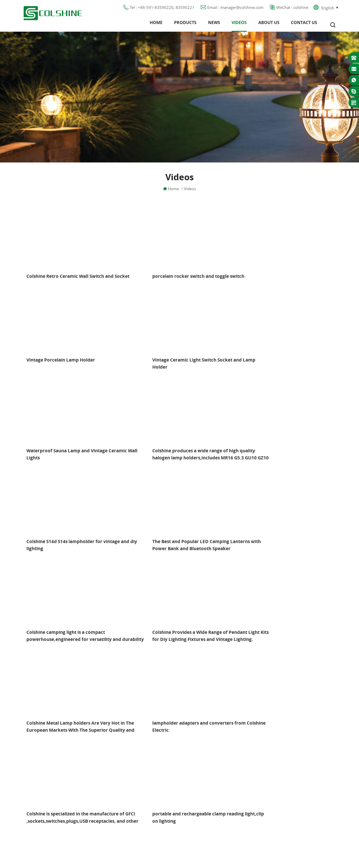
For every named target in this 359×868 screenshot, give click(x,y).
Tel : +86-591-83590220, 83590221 (162, 9)
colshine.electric (289, 775)
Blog (128, 769)
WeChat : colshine (292, 9)
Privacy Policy (137, 779)
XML (128, 798)
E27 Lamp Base (206, 779)
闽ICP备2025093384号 (180, 849)
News (214, 25)
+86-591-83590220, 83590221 (303, 756)
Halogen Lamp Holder (212, 732)
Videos (239, 25)
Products (185, 25)
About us (269, 25)
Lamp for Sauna (206, 788)
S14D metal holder (209, 807)
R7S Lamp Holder (207, 769)
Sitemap (132, 788)
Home (156, 25)
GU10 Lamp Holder (209, 741)
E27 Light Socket (207, 798)
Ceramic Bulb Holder (211, 816)
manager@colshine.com (296, 765)
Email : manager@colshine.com (235, 9)
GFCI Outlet (202, 751)
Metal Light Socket (208, 760)
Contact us (304, 25)
